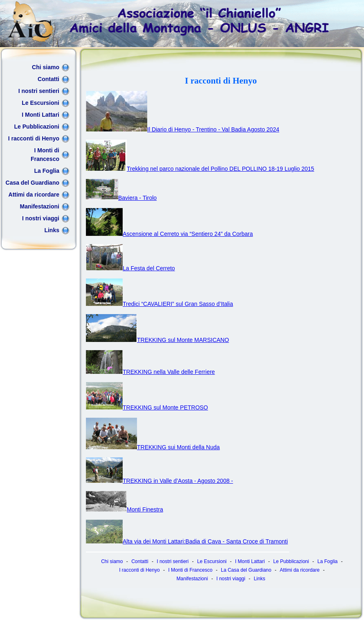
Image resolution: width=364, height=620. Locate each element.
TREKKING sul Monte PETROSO (147, 407)
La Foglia (47, 171)
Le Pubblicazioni (37, 127)
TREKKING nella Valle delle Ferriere (150, 372)
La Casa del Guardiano (246, 570)
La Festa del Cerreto (130, 268)
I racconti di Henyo (34, 138)
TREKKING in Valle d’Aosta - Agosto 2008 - (160, 481)
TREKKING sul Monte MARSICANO (157, 340)
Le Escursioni (40, 103)
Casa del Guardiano (33, 183)
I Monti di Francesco (45, 155)
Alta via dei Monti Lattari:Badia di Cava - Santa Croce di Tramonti (187, 541)
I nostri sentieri (39, 91)
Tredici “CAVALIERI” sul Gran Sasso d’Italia (160, 304)
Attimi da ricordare (34, 195)
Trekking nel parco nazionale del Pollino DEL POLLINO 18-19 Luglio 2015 (200, 169)
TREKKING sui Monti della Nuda (153, 447)
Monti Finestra (125, 509)
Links (52, 230)
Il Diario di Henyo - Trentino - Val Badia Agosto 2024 (183, 129)
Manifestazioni (40, 206)
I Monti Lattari (40, 115)
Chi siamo (46, 67)
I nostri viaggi (41, 218)
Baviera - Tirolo (121, 198)
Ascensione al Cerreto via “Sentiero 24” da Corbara (169, 234)
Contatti (48, 79)
